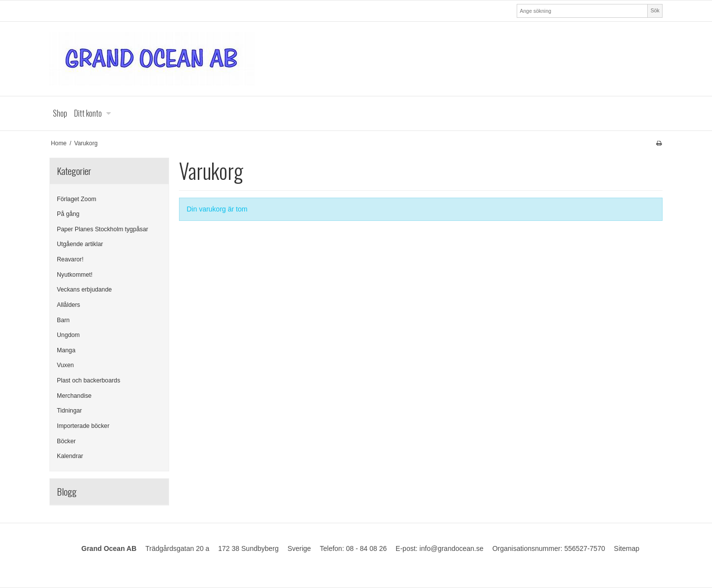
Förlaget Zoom (77, 199)
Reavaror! (70, 259)
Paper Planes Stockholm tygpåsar (103, 229)
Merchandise (74, 396)
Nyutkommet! (75, 275)
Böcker (66, 441)
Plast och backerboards (89, 380)
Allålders (68, 305)
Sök (655, 10)
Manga (66, 350)
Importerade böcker (83, 426)
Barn (63, 320)
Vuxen (65, 365)
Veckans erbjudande (84, 290)
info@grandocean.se (451, 548)
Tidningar (69, 411)
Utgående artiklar (80, 244)
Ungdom (68, 335)
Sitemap (627, 548)
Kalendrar (70, 456)
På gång (68, 214)
